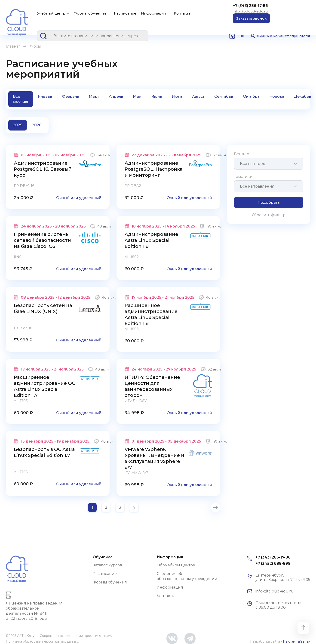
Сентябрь (224, 96)
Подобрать (269, 202)
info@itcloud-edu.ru (250, 11)
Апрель (116, 96)
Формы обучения (90, 13)
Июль (177, 96)
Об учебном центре (176, 565)
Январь (45, 96)
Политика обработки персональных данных (42, 641)
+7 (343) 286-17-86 (250, 6)
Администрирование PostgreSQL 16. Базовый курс (43, 169)
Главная (13, 46)
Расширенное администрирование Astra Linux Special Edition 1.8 (151, 314)
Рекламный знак (297, 641)
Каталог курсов (107, 565)
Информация (153, 13)
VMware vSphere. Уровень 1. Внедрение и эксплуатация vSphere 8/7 (154, 458)
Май (137, 96)
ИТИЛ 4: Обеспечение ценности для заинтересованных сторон (152, 386)
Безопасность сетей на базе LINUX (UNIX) (43, 308)
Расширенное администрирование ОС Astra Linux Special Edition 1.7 (44, 386)
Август (198, 96)
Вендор (242, 154)
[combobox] (269, 164)
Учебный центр (51, 13)
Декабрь (303, 96)
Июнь (157, 96)
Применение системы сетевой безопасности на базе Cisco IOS (42, 240)
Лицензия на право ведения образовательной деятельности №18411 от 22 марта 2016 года (34, 611)
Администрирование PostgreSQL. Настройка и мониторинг (154, 169)
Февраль (71, 96)
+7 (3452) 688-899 (273, 563)
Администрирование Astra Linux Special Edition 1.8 (151, 240)
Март (94, 96)
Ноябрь (277, 96)
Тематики (243, 177)
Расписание (125, 13)
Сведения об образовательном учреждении (187, 576)
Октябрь (251, 96)
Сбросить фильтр (269, 215)
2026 (37, 125)
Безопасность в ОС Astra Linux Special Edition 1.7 (44, 452)
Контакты (183, 13)
